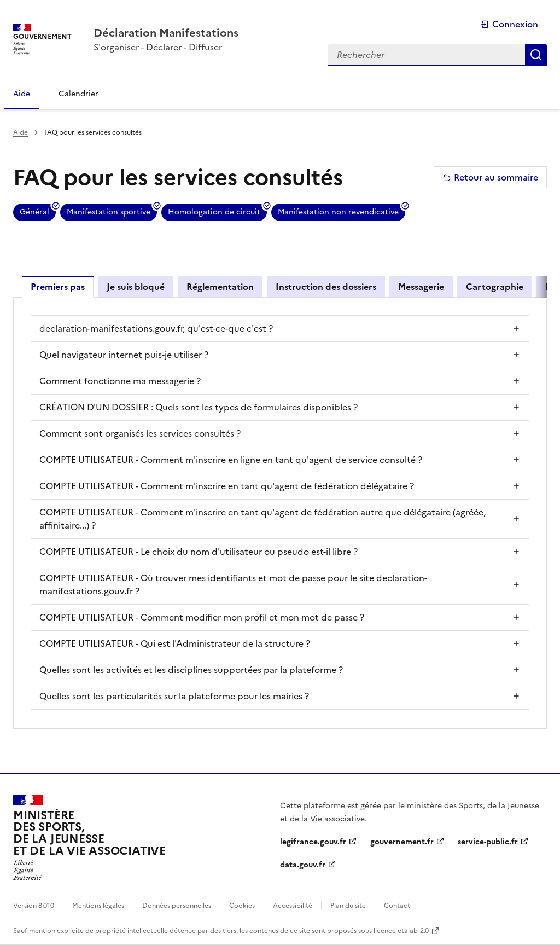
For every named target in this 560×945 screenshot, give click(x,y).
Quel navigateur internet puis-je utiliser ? (124, 355)
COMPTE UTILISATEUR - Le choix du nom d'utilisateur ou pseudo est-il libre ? (199, 552)
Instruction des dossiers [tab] (326, 287)
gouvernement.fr (402, 842)
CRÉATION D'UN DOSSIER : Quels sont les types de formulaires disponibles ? (199, 407)
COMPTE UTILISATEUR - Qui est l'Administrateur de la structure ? (175, 643)
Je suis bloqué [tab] (136, 287)
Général (34, 212)
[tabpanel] (280, 512)
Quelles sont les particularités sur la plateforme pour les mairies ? (174, 696)
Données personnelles (177, 906)
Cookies (242, 906)
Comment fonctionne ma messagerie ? (120, 381)
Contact (397, 906)
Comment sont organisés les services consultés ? (140, 433)
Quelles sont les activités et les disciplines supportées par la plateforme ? (191, 670)
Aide (21, 132)
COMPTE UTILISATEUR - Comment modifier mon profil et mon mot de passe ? (202, 617)
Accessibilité (293, 906)
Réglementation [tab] (220, 287)
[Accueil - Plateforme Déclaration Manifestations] (166, 33)
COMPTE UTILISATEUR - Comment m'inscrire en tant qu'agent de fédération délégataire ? (227, 486)
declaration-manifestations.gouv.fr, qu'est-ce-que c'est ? (156, 328)
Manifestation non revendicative (338, 212)
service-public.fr (488, 842)
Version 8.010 (34, 906)
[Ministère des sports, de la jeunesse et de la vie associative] (89, 837)
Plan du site (348, 906)
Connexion (509, 24)
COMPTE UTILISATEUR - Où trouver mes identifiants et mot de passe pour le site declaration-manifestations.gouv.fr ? (233, 584)
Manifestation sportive (109, 212)
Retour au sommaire (490, 177)
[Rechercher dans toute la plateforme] (427, 55)
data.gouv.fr (303, 865)
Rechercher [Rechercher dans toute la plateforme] (536, 55)
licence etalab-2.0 (401, 931)
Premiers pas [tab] (58, 287)
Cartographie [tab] (495, 287)
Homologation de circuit (214, 212)
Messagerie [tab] (421, 287)
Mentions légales (98, 906)
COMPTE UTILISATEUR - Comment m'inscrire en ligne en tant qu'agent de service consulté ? (231, 460)
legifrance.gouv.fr (313, 842)
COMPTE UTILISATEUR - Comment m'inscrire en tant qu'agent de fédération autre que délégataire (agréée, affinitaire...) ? (262, 519)
